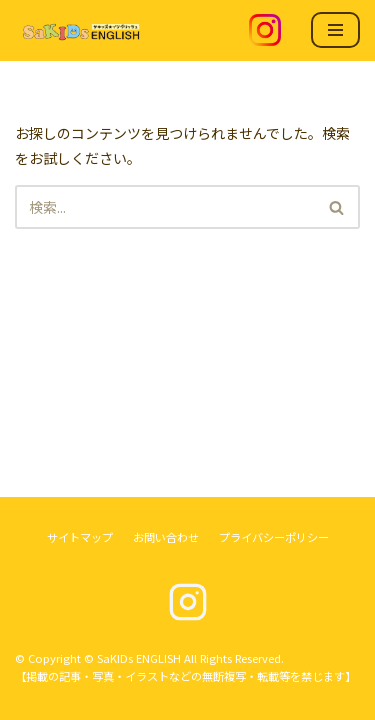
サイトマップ (80, 537)
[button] (336, 207)
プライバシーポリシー (274, 537)
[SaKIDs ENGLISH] (80, 30)
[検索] (165, 207)
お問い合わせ (166, 537)
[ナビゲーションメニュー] (335, 30)
